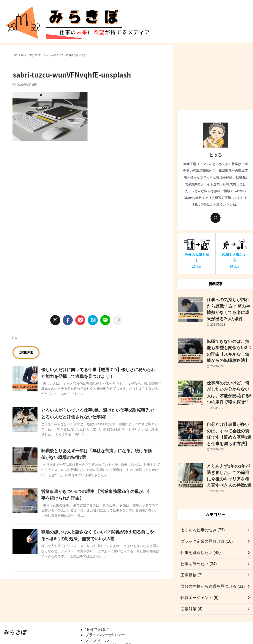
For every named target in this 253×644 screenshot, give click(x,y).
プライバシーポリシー (105, 613)
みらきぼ (15, 610)
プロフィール (97, 618)
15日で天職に (97, 608)
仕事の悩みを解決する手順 (109, 624)
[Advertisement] (54, 183)
